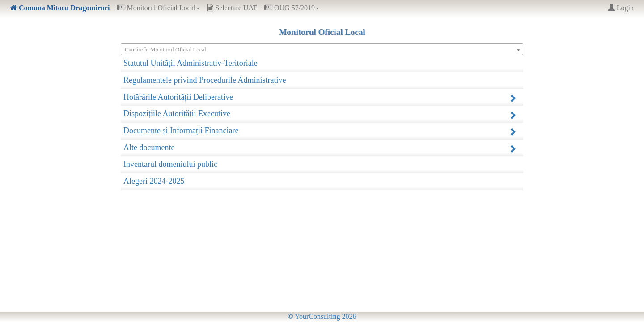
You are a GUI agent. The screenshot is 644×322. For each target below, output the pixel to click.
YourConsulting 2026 (322, 316)
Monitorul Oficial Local (159, 8)
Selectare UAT (232, 8)
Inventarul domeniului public (170, 164)
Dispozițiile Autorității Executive (320, 114)
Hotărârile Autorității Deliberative (320, 97)
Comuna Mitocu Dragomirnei (60, 8)
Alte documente (320, 148)
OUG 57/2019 (292, 8)
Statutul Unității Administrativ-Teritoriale (191, 63)
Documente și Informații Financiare (320, 131)
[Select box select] (322, 49)
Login (621, 8)
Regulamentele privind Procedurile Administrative (205, 80)
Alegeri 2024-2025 (154, 181)
